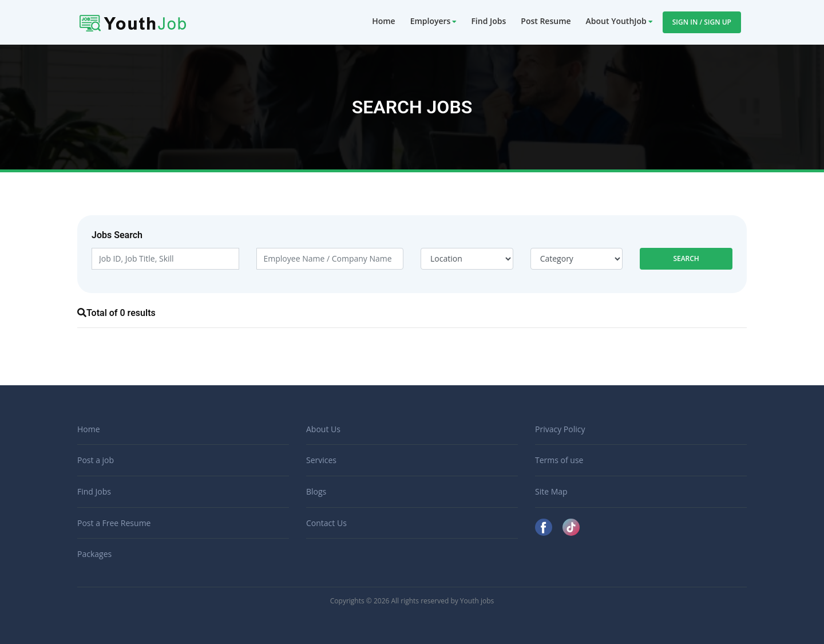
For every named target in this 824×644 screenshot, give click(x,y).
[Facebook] (545, 526)
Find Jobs (488, 21)
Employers (431, 21)
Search (686, 258)
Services (321, 460)
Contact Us (326, 523)
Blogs (316, 491)
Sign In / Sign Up (702, 22)
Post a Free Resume (114, 523)
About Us (323, 429)
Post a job (96, 460)
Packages (94, 554)
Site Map (551, 491)
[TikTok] (571, 526)
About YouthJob (616, 21)
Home (384, 21)
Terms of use (559, 460)
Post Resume (546, 21)
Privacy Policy (560, 429)
